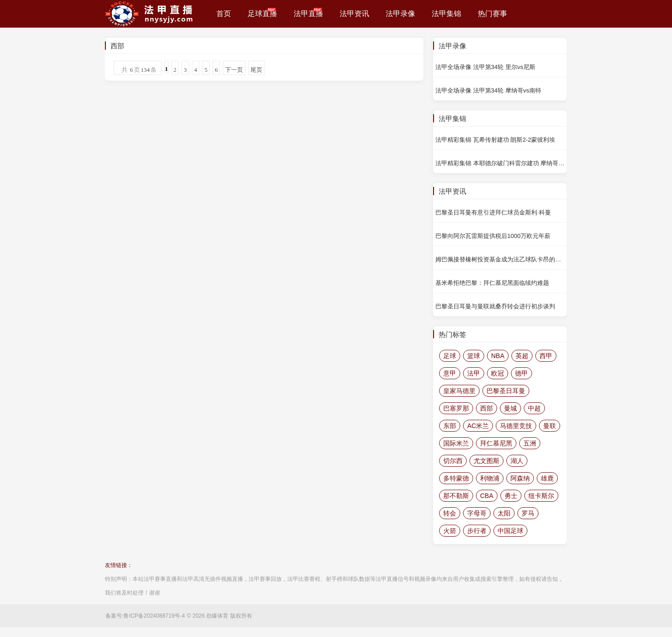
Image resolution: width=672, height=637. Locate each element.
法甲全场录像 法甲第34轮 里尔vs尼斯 (485, 67)
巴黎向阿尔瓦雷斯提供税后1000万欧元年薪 (493, 236)
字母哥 (477, 513)
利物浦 (490, 478)
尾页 (256, 70)
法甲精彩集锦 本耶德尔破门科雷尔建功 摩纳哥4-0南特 (501, 163)
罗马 (528, 513)
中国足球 (510, 531)
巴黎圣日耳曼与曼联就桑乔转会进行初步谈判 (495, 306)
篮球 (474, 356)
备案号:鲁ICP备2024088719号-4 (145, 616)
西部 (487, 408)
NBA (498, 356)
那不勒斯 (456, 496)
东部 (450, 426)
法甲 (474, 373)
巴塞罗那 (456, 408)
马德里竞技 (516, 426)
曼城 (510, 408)
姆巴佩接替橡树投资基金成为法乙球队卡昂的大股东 (501, 259)
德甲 (521, 373)
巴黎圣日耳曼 (506, 391)
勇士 (511, 496)
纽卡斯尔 (541, 496)
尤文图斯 (487, 461)
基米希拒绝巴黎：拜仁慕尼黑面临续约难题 (492, 283)
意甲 (450, 373)
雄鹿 (547, 478)
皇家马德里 (459, 391)
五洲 (530, 443)
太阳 (504, 513)
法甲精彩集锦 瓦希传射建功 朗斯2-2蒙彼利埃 (495, 140)
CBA (487, 496)
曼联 (550, 426)
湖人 (517, 461)
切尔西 (453, 461)
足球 (450, 356)
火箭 (450, 531)
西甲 (546, 356)
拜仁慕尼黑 (496, 443)
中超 (534, 408)
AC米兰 (478, 426)
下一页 (234, 70)
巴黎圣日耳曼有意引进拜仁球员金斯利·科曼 (493, 212)
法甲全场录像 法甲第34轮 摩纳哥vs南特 (488, 90)
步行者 (477, 531)
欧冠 (498, 373)
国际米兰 (456, 443)
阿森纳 (520, 478)
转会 (450, 513)
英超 (522, 356)
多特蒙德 (456, 478)
